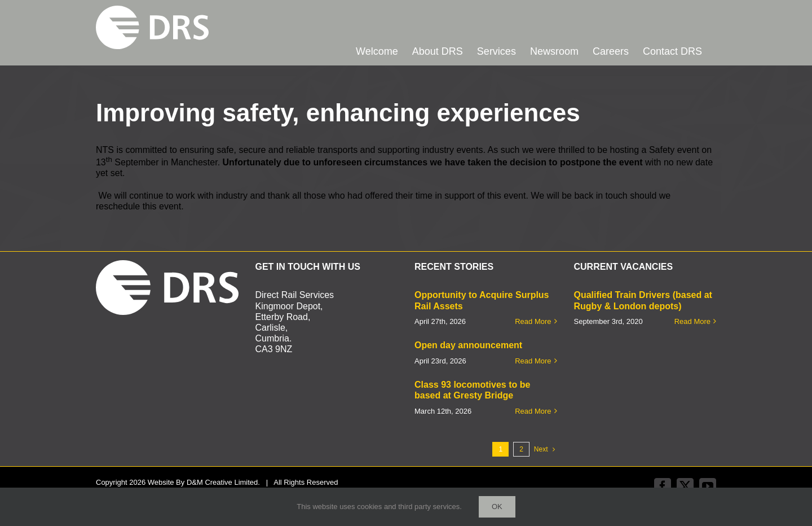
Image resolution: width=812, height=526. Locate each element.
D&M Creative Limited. (223, 482)
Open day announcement (468, 345)
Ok (497, 507)
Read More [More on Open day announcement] (533, 361)
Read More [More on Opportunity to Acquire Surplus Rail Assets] (533, 321)
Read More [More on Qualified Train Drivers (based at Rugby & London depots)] (692, 321)
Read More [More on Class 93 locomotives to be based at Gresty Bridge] (533, 411)
